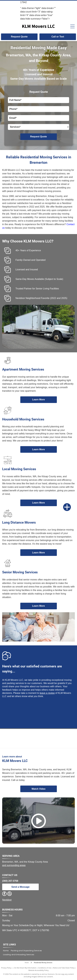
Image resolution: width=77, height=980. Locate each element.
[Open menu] (72, 26)
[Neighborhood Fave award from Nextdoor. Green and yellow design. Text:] (38, 738)
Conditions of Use (45, 968)
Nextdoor (7, 900)
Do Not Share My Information (25, 968)
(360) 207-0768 (10, 881)
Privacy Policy (6, 968)
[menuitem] (7, 951)
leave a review (47, 693)
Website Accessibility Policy (39, 970)
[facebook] (4, 894)
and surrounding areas (14, 865)
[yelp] (9, 894)
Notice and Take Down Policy (64, 968)
